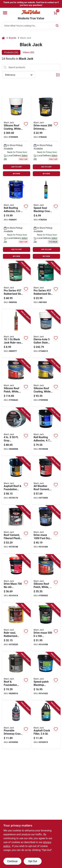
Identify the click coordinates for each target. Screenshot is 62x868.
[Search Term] (31, 26)
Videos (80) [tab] (28, 52)
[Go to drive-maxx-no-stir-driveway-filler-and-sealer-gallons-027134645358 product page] (16, 578)
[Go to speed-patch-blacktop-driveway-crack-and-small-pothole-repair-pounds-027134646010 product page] (46, 676)
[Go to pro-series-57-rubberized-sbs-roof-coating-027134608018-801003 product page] (46, 285)
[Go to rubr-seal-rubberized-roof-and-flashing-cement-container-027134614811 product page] (16, 627)
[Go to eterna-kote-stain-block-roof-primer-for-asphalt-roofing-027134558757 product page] (46, 334)
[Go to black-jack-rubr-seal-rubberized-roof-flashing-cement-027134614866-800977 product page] (16, 334)
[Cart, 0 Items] (55, 13)
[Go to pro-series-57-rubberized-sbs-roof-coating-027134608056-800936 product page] (16, 285)
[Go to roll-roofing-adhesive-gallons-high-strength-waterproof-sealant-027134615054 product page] (46, 432)
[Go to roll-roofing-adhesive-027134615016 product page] (16, 219)
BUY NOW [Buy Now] (16, 174)
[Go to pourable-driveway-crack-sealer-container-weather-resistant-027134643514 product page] (16, 725)
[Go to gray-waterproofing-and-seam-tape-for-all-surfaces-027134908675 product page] (16, 432)
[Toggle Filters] (58, 75)
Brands (12, 38)
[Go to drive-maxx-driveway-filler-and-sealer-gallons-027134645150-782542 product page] (46, 137)
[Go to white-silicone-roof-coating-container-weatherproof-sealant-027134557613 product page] (46, 383)
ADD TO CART (16, 167)
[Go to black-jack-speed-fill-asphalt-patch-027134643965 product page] (46, 219)
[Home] (3, 38)
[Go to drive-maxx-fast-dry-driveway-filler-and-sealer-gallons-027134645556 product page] (46, 529)
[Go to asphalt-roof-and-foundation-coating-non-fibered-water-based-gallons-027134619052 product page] (16, 481)
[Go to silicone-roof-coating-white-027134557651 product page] (16, 137)
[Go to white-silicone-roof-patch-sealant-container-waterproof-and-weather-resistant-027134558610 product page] (16, 383)
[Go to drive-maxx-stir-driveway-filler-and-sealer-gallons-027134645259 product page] (46, 627)
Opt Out (33, 861)
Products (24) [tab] (11, 52)
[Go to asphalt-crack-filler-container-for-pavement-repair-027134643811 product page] (46, 725)
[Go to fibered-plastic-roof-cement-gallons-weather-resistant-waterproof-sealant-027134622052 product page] (16, 529)
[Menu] (5, 13)
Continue (12, 861)
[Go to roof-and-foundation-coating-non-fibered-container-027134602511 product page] (16, 676)
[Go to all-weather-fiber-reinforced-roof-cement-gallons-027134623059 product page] (46, 481)
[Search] (57, 25)
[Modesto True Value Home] (31, 12)
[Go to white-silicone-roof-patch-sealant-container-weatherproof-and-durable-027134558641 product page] (46, 578)
